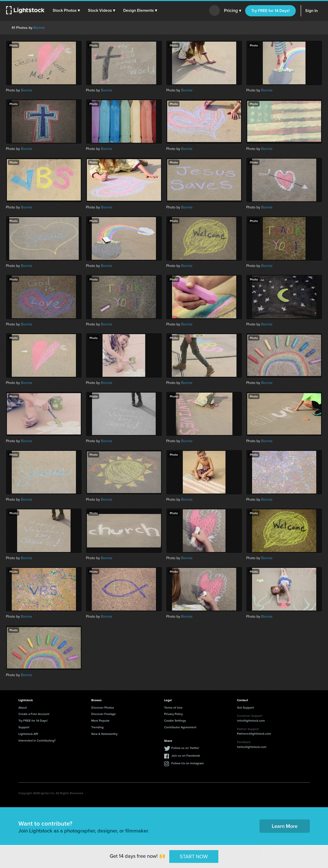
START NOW (194, 856)
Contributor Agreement (180, 727)
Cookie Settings (175, 720)
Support (24, 727)
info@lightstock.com (251, 720)
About (23, 707)
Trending (97, 727)
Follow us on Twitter (185, 748)
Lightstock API (28, 734)
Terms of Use (173, 707)
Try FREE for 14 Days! (270, 11)
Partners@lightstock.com (254, 734)
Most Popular (100, 720)
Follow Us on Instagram (188, 763)
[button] (66, 10)
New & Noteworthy (104, 734)
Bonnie (39, 28)
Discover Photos (103, 707)
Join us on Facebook (186, 755)
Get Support (245, 707)
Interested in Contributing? (37, 740)
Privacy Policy (173, 714)
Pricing (233, 11)
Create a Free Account (34, 714)
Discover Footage (104, 714)
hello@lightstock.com (252, 747)
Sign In (312, 11)
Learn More (285, 826)
